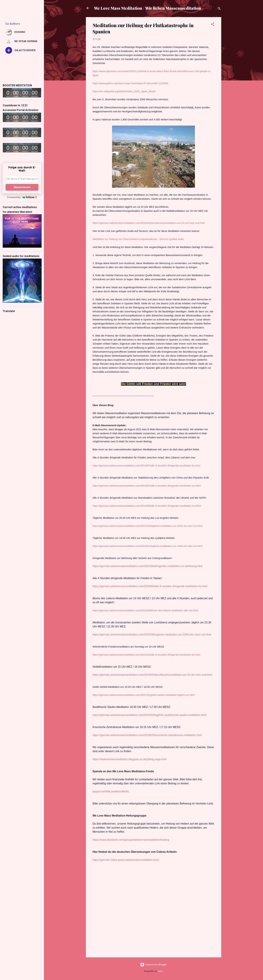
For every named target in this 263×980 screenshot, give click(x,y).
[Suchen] (219, 9)
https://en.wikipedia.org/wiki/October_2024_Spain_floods (124, 91)
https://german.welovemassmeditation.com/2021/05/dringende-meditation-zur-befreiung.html (148, 566)
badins (160, 971)
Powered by (22, 197)
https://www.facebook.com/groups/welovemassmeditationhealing (131, 840)
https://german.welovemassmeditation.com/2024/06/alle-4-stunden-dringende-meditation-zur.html (147, 506)
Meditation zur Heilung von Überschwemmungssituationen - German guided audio (138, 239)
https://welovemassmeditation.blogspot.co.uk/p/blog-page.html (130, 759)
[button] (213, 25)
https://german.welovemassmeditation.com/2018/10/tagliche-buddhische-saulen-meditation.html (150, 715)
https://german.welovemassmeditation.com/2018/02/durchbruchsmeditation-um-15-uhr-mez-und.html (149, 223)
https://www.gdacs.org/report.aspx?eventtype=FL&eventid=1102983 (130, 83)
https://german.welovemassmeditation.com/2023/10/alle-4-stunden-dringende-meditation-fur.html (146, 655)
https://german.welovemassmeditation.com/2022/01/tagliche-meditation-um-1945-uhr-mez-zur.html (147, 546)
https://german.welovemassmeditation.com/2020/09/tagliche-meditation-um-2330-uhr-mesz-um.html (152, 635)
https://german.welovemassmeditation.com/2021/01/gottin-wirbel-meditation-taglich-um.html (144, 695)
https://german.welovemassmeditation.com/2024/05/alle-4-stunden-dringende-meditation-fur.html (150, 586)
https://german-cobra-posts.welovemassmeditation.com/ (126, 860)
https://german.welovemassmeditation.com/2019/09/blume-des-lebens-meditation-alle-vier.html (145, 610)
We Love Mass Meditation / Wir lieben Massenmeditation (147, 8)
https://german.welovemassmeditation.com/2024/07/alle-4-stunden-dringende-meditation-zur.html (147, 486)
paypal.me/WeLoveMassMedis (111, 791)
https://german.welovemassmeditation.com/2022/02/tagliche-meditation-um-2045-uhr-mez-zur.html (147, 526)
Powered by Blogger (154, 965)
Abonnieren (22, 187)
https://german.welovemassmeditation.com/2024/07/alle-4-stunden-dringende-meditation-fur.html (146, 466)
